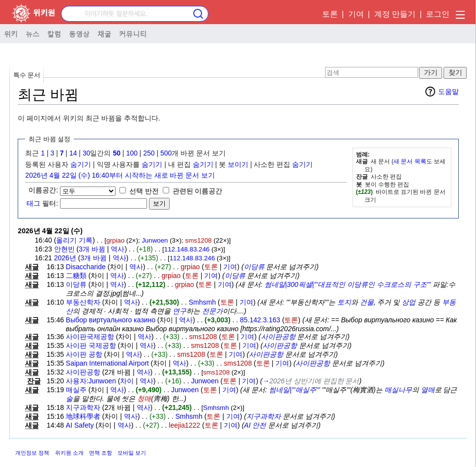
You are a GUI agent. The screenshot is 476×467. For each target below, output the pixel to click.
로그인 (438, 14)
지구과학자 (83, 407)
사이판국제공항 (90, 337)
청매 (144, 399)
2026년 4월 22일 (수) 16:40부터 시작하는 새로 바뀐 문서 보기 (120, 175)
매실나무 (398, 390)
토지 (344, 302)
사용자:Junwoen (91, 381)
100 (132, 153)
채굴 (104, 33)
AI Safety (80, 425)
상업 (409, 302)
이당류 (254, 267)
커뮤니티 (133, 33)
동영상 (79, 33)
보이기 (238, 164)
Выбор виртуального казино (111, 320)
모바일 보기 (132, 453)
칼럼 (54, 33)
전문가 (212, 311)
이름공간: (43, 190)
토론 (330, 14)
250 (149, 153)
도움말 (448, 92)
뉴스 (32, 33)
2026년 (65, 258)
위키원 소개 (69, 453)
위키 (11, 33)
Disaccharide (86, 267)
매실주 (76, 390)
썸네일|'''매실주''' (295, 390)
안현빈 (64, 249)
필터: (42, 203)
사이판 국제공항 (91, 345)
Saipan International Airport (107, 363)
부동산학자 (83, 302)
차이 (127, 381)
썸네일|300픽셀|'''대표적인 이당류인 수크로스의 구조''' (348, 284)
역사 (118, 249)
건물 (367, 302)
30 (87, 153)
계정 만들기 (395, 14)
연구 (179, 311)
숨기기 (81, 164)
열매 (428, 390)
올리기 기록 (74, 240)
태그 (33, 203)
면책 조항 (101, 453)
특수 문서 (27, 75)
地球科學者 (83, 416)
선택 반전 (144, 191)
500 (166, 153)
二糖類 (76, 276)
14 (73, 153)
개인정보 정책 (32, 453)
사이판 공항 (84, 354)
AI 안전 (255, 425)
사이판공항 (278, 337)
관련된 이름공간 (198, 191)
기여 (356, 14)
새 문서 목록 (410, 161)
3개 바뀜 (92, 249)
